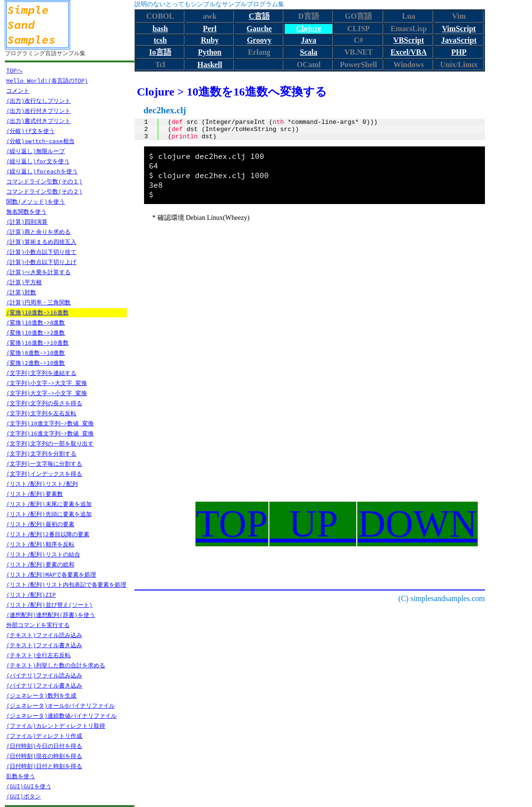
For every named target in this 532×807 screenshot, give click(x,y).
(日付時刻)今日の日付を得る (44, 746)
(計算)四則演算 (27, 222)
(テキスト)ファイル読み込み (44, 635)
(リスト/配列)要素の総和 (40, 564)
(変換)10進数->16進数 (37, 312)
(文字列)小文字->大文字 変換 (47, 383)
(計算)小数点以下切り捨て (41, 252)
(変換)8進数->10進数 (36, 353)
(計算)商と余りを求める (38, 232)
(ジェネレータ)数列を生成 (41, 695)
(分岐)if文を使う (30, 131)
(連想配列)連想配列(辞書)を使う (51, 615)
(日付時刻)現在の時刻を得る (44, 756)
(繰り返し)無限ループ (36, 151)
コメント (18, 90)
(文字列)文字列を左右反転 (41, 413)
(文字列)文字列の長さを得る (44, 403)
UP (313, 524)
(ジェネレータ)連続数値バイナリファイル (61, 716)
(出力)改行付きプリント (38, 111)
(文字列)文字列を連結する (41, 373)
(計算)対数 (21, 292)
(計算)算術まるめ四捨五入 (41, 242)
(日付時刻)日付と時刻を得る (44, 766)
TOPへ (14, 70)
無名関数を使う (26, 211)
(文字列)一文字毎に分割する (44, 464)
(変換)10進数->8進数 (36, 322)
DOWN (417, 524)
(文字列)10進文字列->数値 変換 (50, 423)
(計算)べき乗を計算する (38, 272)
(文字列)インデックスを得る (44, 474)
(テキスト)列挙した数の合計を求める (56, 665)
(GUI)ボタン (24, 796)
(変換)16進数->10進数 (37, 343)
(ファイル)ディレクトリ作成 (44, 736)
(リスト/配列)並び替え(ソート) (49, 605)
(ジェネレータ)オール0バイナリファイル (60, 705)
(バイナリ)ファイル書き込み (44, 685)
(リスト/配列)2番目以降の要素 (48, 534)
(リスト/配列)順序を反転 (40, 544)
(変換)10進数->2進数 (36, 332)
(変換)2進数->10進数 (36, 363)
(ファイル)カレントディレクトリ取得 (56, 726)
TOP (232, 524)
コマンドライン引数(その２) (44, 191)
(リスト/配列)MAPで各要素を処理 (51, 574)
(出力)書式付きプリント (38, 121)
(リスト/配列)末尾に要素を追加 (49, 504)
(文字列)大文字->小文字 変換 (47, 393)
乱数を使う (21, 776)
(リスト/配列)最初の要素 (40, 524)
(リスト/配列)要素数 (35, 494)
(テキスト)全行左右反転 (38, 655)
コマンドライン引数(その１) (44, 181)
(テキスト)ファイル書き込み (44, 645)
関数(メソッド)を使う (36, 201)
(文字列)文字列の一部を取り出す (50, 443)
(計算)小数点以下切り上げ (41, 262)
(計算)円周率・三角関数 (38, 302)
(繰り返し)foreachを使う (42, 171)
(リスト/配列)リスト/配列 (42, 484)
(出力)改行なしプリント (38, 101)
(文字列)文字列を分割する (41, 453)
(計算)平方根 (24, 282)
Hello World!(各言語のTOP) (47, 80)
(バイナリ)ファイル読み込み (44, 675)
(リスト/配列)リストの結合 (43, 554)
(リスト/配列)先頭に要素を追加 (49, 514)
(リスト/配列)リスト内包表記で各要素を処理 (66, 584)
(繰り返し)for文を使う (38, 161)
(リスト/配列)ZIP (31, 595)
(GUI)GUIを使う (29, 786)
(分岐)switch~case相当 (40, 141)
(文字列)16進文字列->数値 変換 (50, 433)
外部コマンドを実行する (38, 625)
